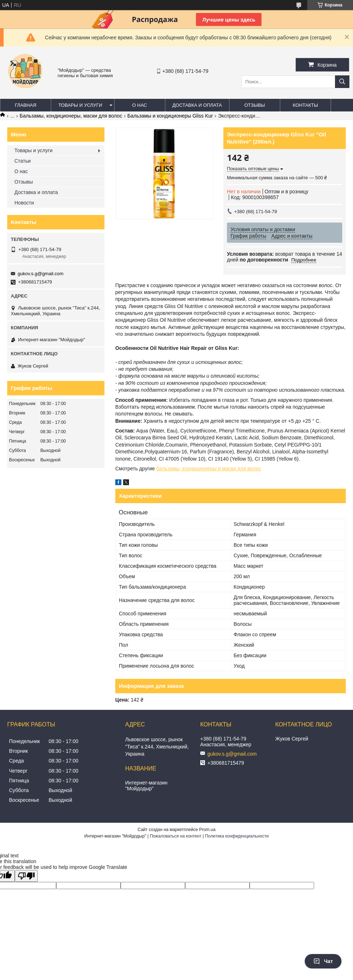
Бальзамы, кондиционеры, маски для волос (71, 116)
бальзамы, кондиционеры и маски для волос (209, 469)
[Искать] (342, 82)
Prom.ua (207, 830)
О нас (140, 105)
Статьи (23, 161)
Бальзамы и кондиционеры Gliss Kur (170, 116)
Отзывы (254, 105)
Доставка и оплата (197, 105)
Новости (24, 203)
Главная (26, 105)
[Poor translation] (26, 876)
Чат (323, 961)
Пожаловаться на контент (176, 836)
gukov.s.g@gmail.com (41, 274)
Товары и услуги (80, 105)
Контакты (305, 105)
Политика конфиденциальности (237, 836)
